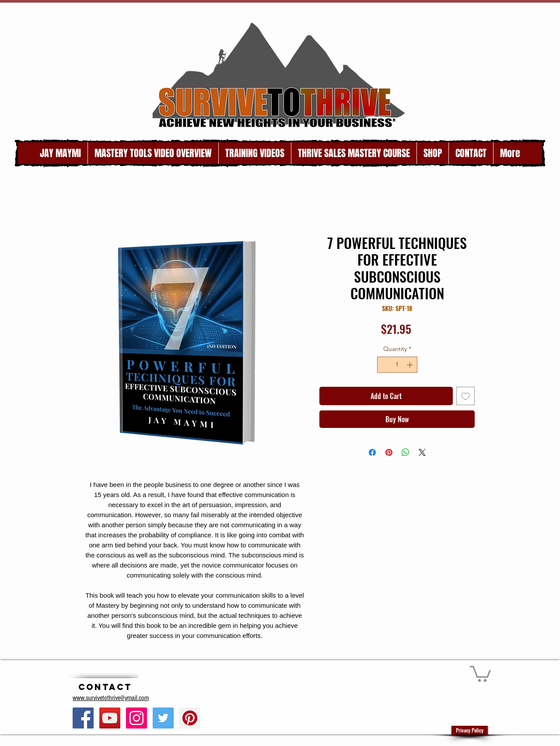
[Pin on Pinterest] (389, 452)
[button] (480, 673)
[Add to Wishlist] (465, 396)
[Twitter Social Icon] (163, 718)
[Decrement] (384, 365)
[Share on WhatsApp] (406, 452)
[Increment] (411, 365)
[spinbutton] (397, 365)
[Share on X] (422, 452)
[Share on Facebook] (372, 452)
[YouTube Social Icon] (110, 718)
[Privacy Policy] (470, 730)
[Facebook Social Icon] (83, 718)
